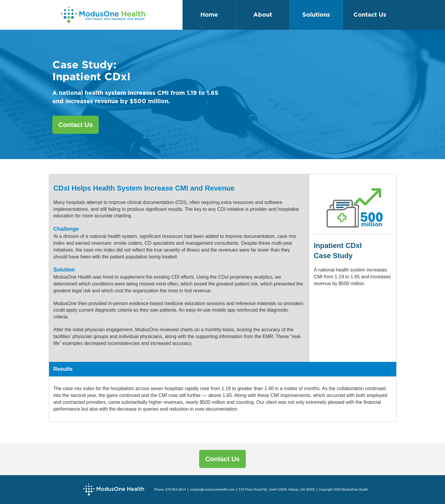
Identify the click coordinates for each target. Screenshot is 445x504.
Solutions (316, 15)
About (263, 15)
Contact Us (370, 15)
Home (209, 15)
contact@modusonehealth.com (212, 489)
